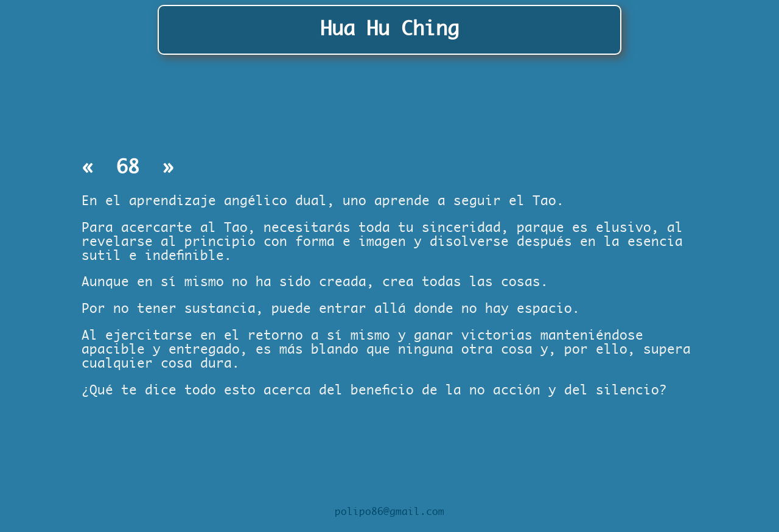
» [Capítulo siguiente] (162, 168)
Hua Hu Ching (389, 29)
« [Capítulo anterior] (93, 168)
